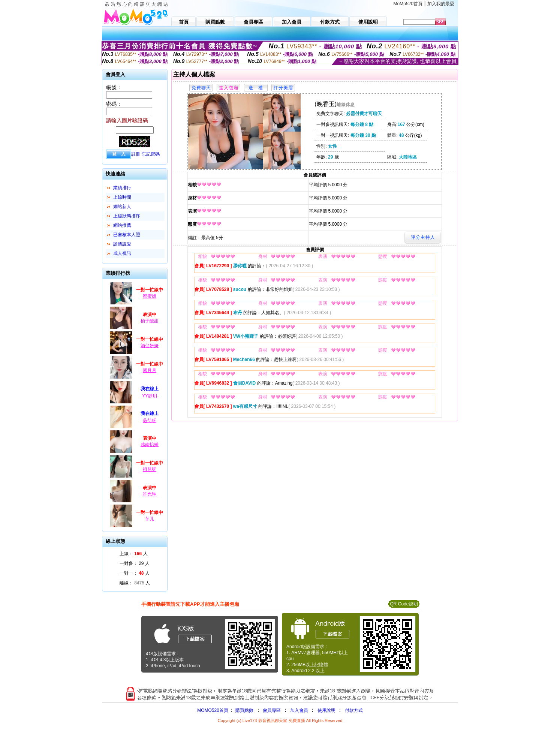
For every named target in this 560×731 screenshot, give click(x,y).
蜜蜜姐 (150, 296)
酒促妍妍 (150, 346)
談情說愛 (122, 244)
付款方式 (354, 710)
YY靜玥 (150, 396)
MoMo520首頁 (408, 4)
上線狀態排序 (127, 216)
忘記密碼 (151, 154)
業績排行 (122, 188)
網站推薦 (122, 225)
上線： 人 (134, 554)
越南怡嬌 (150, 445)
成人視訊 (122, 253)
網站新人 (122, 207)
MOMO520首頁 (213, 710)
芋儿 (150, 519)
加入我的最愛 (441, 4)
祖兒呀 (150, 469)
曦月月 (150, 370)
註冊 (136, 154)
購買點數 (244, 710)
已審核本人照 (127, 235)
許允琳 (150, 494)
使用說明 (326, 710)
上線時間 (122, 197)
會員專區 (272, 710)
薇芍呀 (150, 421)
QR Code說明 (404, 604)
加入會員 (299, 710)
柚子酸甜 (150, 321)
